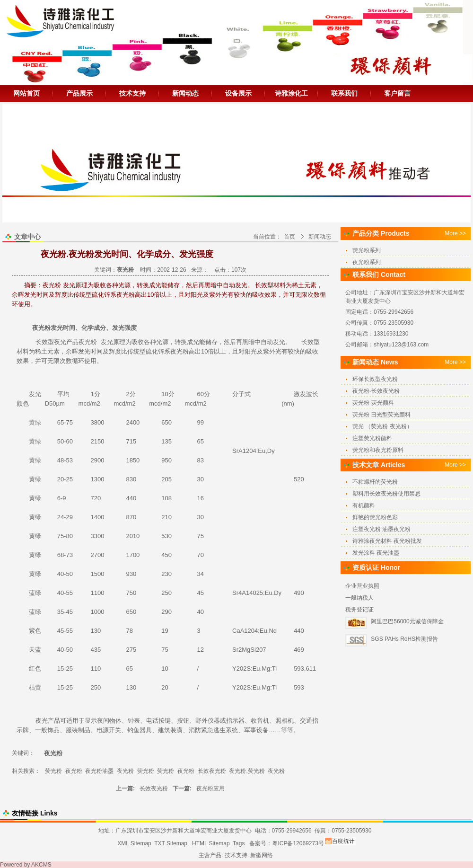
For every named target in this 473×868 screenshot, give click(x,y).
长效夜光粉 (212, 771)
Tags (239, 843)
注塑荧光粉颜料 (372, 438)
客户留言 (397, 93)
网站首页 (26, 93)
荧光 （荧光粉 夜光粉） (382, 426)
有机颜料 (364, 505)
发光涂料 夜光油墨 (376, 553)
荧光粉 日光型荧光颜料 (381, 415)
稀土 (41, 351)
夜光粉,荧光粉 (247, 771)
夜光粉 (41, 328)
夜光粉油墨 (99, 771)
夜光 (60, 342)
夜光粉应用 (210, 788)
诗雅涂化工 (291, 93)
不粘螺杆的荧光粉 (375, 482)
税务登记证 (359, 610)
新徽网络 (262, 855)
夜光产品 (48, 721)
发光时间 (90, 351)
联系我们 (344, 93)
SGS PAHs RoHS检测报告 (404, 639)
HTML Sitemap (211, 843)
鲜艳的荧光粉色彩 (375, 517)
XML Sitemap (134, 843)
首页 (289, 237)
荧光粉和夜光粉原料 (378, 450)
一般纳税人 (359, 598)
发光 (57, 328)
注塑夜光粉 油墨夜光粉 (381, 529)
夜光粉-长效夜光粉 (376, 391)
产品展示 (79, 93)
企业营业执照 (362, 586)
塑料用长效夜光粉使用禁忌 (386, 494)
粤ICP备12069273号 (298, 843)
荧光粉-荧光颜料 (373, 403)
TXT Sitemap (171, 843)
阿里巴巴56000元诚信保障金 (407, 621)
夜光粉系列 (367, 262)
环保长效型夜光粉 (375, 379)
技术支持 (132, 93)
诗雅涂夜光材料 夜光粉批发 (387, 541)
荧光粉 (53, 771)
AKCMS (41, 865)
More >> (455, 233)
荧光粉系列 (367, 250)
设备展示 (238, 93)
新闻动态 (185, 93)
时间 (69, 328)
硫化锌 (155, 351)
